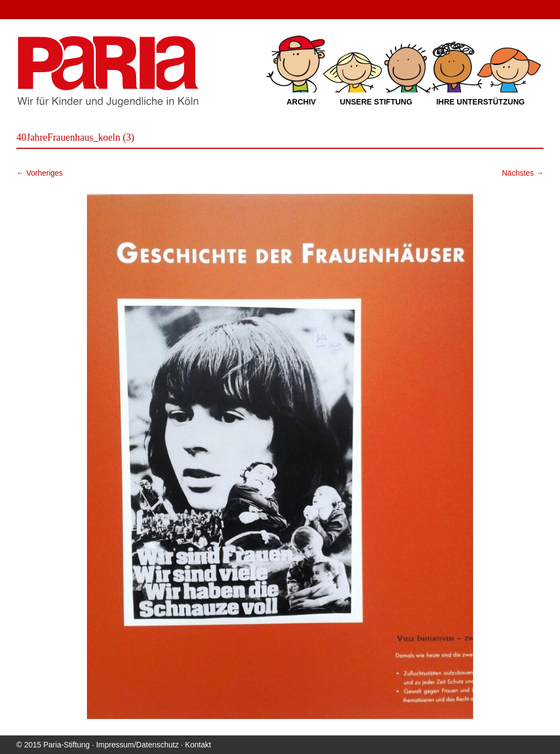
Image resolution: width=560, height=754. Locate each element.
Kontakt (198, 745)
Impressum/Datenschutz (138, 745)
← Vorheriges (40, 173)
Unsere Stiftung (376, 102)
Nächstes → (523, 173)
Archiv (301, 102)
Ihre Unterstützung (481, 102)
